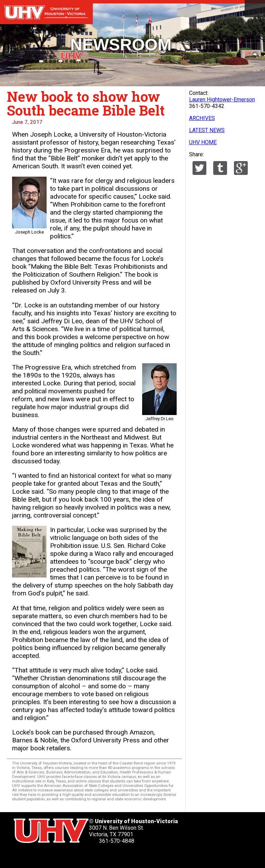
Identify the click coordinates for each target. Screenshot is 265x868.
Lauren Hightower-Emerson (222, 100)
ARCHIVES (202, 118)
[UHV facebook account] (39, 856)
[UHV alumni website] (109, 856)
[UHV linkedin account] (57, 856)
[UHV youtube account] (74, 856)
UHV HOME (203, 142)
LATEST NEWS (207, 130)
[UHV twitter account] (21, 856)
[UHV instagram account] (92, 856)
